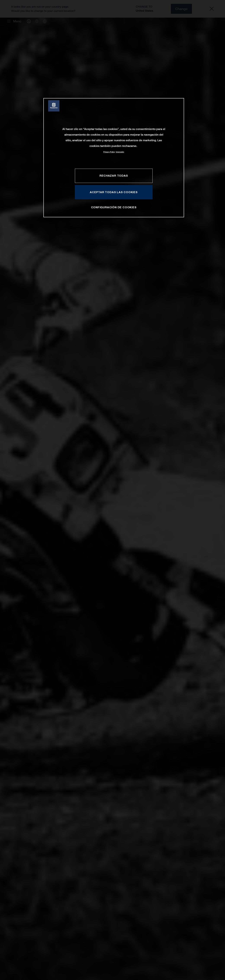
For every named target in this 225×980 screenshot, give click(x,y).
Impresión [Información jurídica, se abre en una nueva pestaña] (120, 152)
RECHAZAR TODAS (114, 176)
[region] (114, 158)
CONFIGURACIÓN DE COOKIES (114, 207)
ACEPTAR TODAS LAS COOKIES (114, 192)
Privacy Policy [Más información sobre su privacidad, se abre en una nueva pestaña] (109, 152)
